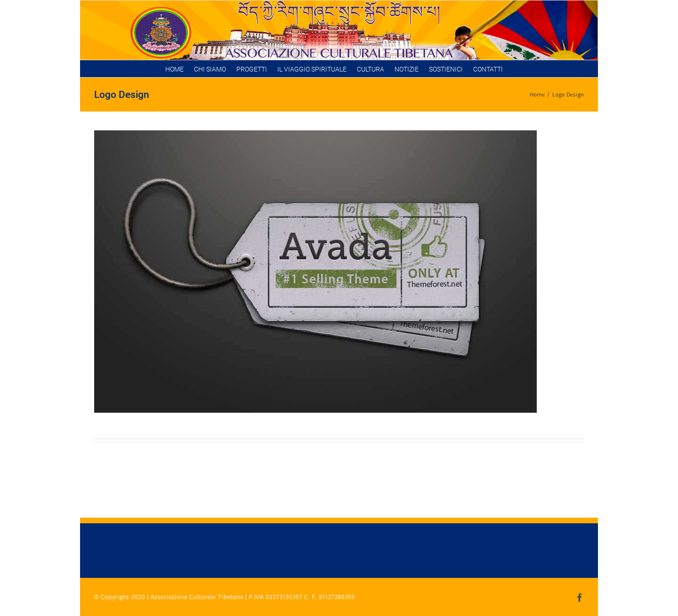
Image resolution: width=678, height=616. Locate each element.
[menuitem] (174, 69)
